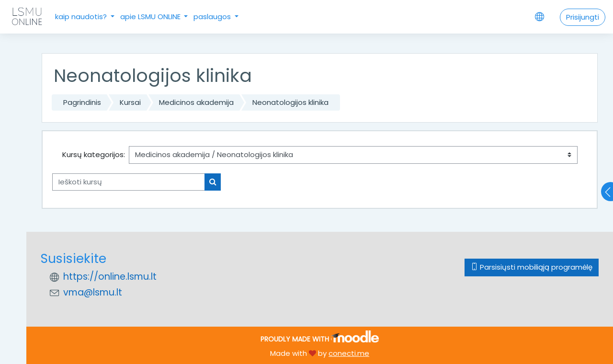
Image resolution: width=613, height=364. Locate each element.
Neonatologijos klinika (290, 102)
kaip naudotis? (82, 17)
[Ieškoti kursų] (129, 182)
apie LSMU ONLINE (151, 17)
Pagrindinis (82, 102)
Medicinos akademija (196, 102)
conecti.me (349, 353)
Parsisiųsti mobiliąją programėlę (532, 267)
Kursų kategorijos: (94, 154)
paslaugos (213, 17)
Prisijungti (583, 17)
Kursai (130, 102)
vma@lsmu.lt (93, 292)
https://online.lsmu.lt (110, 277)
